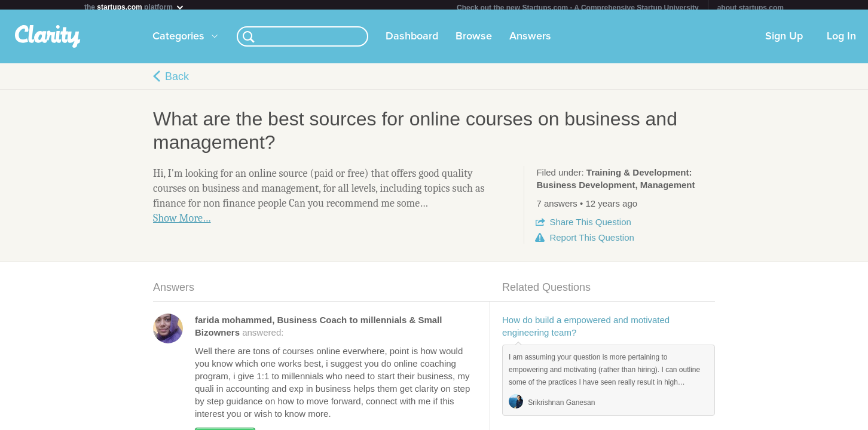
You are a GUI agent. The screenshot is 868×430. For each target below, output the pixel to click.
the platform (135, 7)
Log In (841, 41)
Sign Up (784, 41)
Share (590, 227)
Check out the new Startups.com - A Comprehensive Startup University (578, 8)
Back (177, 81)
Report (592, 242)
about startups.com (751, 8)
